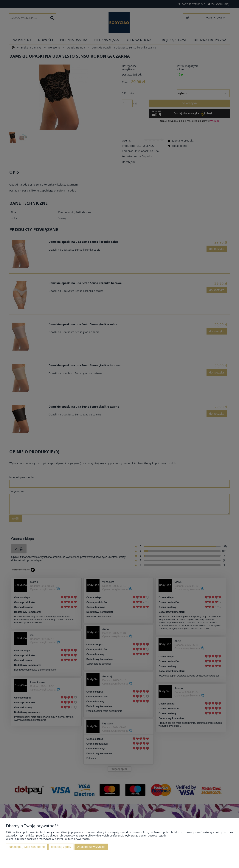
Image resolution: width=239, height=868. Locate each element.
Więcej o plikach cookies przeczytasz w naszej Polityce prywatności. (48, 839)
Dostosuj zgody (61, 847)
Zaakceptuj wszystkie (91, 847)
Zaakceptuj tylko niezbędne (27, 847)
